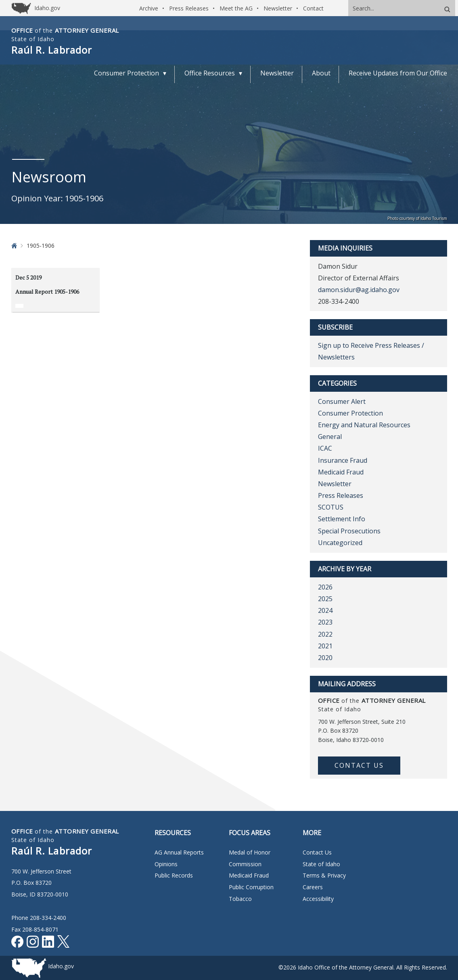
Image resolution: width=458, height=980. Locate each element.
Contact (313, 8)
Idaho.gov (61, 966)
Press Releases (189, 8)
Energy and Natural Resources (364, 425)
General (330, 437)
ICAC (325, 448)
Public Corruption (251, 887)
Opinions (166, 864)
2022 (325, 634)
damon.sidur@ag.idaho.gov (359, 290)
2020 (325, 658)
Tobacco (240, 899)
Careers (313, 887)
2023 (325, 622)
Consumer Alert (342, 401)
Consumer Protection (350, 413)
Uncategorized (340, 543)
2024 (325, 610)
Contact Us (359, 765)
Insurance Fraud (343, 460)
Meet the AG (236, 8)
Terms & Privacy (324, 875)
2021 (325, 646)
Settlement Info (342, 519)
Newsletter (278, 8)
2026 (325, 587)
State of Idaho (321, 864)
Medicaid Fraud (341, 472)
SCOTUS (331, 507)
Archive (149, 8)
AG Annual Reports (179, 852)
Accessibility (318, 899)
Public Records (174, 875)
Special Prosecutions (349, 531)
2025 (325, 599)
